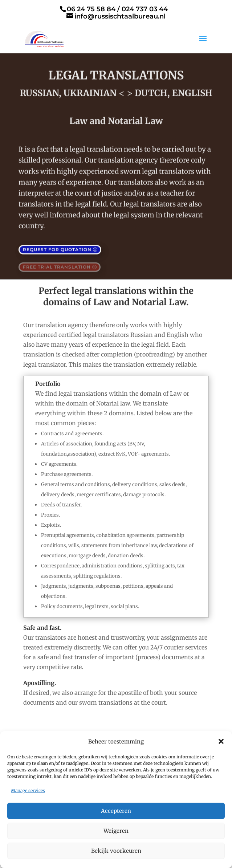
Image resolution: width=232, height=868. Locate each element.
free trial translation (57, 264)
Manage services (28, 790)
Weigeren (116, 831)
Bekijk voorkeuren (116, 851)
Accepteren (116, 811)
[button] (221, 741)
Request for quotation (57, 247)
